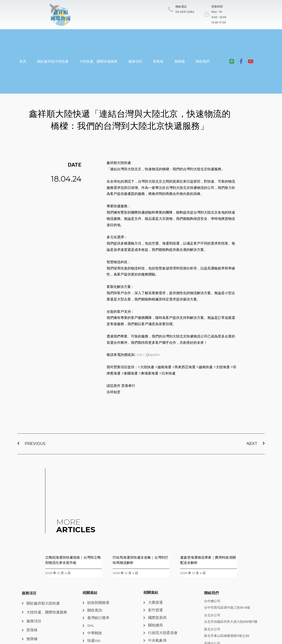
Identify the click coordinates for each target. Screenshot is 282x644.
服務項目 (135, 61)
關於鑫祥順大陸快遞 (53, 61)
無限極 (180, 61)
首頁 (23, 61)
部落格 (158, 61)
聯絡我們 (203, 61)
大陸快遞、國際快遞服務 (98, 61)
